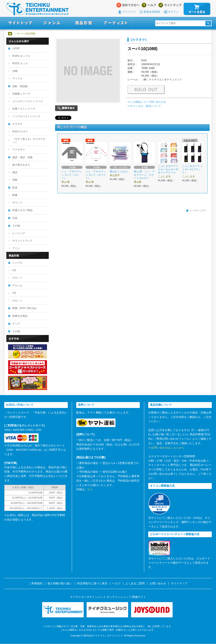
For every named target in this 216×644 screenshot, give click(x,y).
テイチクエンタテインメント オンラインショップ (37, 9)
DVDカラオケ (20, 132)
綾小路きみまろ (21, 165)
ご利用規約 (36, 584)
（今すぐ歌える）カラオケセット (29, 141)
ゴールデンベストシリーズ (28, 101)
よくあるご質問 (135, 584)
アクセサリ (19, 150)
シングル (17, 263)
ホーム (10, 34)
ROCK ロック (20, 63)
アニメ (16, 248)
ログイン (173, 12)
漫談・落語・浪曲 (22, 157)
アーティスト (116, 23)
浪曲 (15, 180)
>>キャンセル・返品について (144, 106)
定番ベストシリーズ (24, 109)
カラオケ (17, 124)
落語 (15, 172)
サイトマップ (170, 5)
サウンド (17, 203)
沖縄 (15, 71)
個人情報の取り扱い (60, 584)
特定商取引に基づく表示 (92, 584)
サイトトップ (20, 23)
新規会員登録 (152, 12)
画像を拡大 (66, 108)
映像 (15, 195)
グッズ (16, 324)
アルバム (17, 286)
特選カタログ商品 (22, 210)
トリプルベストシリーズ (26, 116)
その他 (16, 226)
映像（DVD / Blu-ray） (25, 308)
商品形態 (84, 23)
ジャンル (52, 23)
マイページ (129, 12)
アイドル (17, 78)
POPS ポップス (21, 56)
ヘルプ (149, 5)
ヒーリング (19, 233)
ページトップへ (196, 211)
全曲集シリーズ (21, 94)
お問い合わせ (158, 584)
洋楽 (15, 218)
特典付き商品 (20, 316)
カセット (17, 278)
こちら (89, 489)
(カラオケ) (139, 40)
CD (14, 270)
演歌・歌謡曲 (20, 86)
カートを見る (197, 9)
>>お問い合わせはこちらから (166, 448)
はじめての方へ (128, 5)
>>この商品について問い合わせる (147, 102)
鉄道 (15, 188)
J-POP (16, 48)
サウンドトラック (22, 241)
